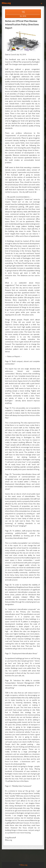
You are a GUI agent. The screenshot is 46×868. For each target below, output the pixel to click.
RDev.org (6, 3)
